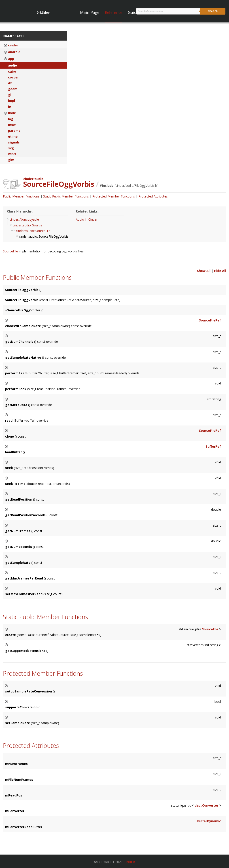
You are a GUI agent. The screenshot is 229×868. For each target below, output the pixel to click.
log (11, 119)
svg (11, 148)
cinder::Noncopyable (24, 219)
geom (13, 89)
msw (12, 125)
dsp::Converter (206, 805)
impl (12, 101)
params (14, 131)
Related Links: (87, 211)
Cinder (129, 862)
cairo (12, 72)
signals (14, 142)
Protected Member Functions (114, 196)
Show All (204, 271)
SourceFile (11, 251)
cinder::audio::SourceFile (33, 231)
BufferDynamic (209, 821)
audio (13, 65)
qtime (13, 137)
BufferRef (213, 446)
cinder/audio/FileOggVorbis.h (136, 186)
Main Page (90, 12)
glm (11, 160)
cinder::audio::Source (28, 225)
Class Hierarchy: (20, 211)
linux (12, 113)
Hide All (220, 271)
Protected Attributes (153, 196)
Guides (134, 12)
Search (213, 11)
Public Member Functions (21, 196)
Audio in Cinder (87, 219)
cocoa (13, 77)
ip (10, 106)
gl (10, 95)
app (11, 59)
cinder (13, 45)
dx (10, 83)
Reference (114, 12)
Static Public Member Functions (66, 196)
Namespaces (14, 36)
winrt (12, 154)
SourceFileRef (210, 320)
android (14, 52)
